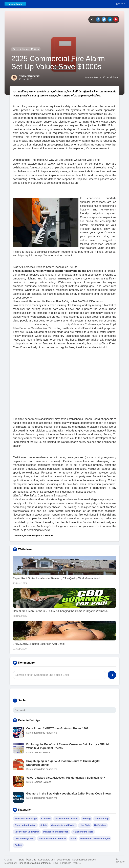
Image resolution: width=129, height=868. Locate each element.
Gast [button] (121, 4)
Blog (55, 863)
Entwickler (65, 863)
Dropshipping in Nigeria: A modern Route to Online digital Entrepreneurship (63, 763)
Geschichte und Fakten (26, 49)
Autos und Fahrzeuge (26, 819)
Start (21, 860)
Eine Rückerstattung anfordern (35, 863)
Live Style (85, 825)
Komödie (46, 819)
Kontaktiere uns (46, 860)
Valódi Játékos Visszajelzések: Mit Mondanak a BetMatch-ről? (66, 778)
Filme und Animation (25, 825)
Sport (73, 838)
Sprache (120, 861)
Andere (18, 845)
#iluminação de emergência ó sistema (34, 535)
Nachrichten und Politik (27, 832)
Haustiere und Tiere (83, 832)
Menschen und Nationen (56, 832)
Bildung (87, 819)
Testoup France (42, 752)
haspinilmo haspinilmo (45, 733)
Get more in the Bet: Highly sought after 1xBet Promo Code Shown (69, 794)
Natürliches (100, 825)
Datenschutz (63, 860)
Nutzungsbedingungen (84, 860)
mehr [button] (77, 863)
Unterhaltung (102, 819)
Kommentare (91, 77)
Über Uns (31, 860)
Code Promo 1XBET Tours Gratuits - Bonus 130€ (57, 728)
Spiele (44, 825)
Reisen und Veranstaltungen (95, 838)
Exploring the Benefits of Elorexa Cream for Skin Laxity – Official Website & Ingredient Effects (68, 746)
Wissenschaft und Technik (52, 838)
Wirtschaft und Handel (67, 819)
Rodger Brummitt (29, 76)
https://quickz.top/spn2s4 (33, 255)
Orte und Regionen (24, 838)
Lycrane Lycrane (42, 782)
